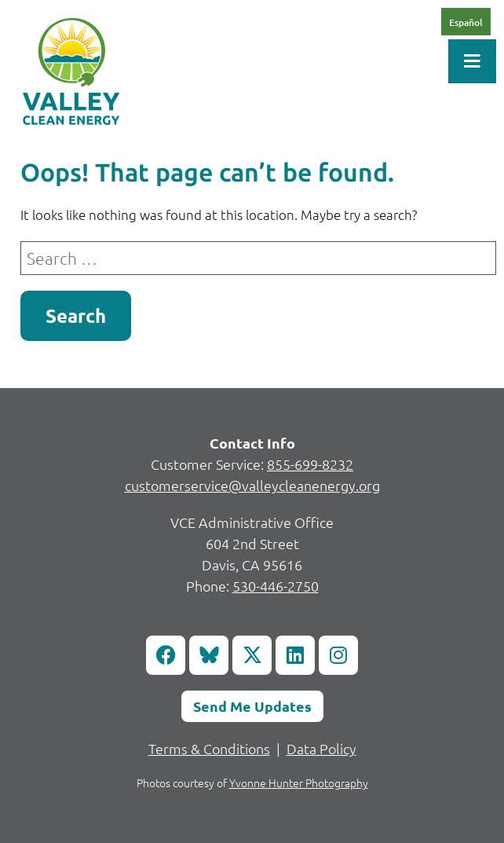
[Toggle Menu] (472, 61)
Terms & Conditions (209, 748)
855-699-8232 (310, 464)
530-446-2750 (276, 586)
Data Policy (321, 748)
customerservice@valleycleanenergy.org (252, 485)
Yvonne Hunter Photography (299, 783)
